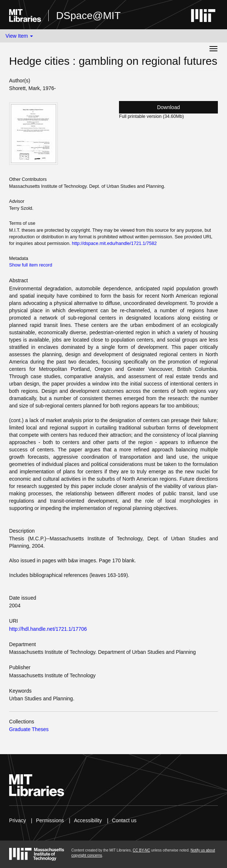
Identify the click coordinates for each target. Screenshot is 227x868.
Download (168, 107)
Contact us (124, 820)
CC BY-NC (141, 850)
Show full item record (31, 265)
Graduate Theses (29, 729)
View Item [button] (19, 36)
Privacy (18, 820)
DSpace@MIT (88, 16)
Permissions (50, 820)
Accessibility (88, 820)
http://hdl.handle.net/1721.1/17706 (48, 629)
